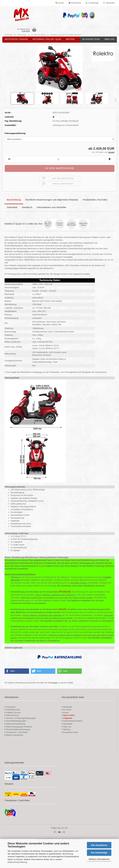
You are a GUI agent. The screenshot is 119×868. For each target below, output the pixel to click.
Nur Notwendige (99, 853)
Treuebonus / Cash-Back (16, 732)
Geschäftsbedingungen (15, 721)
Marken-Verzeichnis (14, 735)
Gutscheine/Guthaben (72, 721)
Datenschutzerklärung (17, 862)
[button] (75, 3)
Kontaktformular (12, 710)
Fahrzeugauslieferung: (15, 133)
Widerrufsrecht (12, 715)
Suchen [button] (60, 3)
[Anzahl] (60, 159)
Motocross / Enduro (16, 39)
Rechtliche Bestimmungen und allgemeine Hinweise (52, 200)
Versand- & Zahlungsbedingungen (20, 718)
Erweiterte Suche (70, 732)
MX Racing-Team (91, 39)
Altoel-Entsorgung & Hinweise (18, 727)
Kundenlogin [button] (92, 3)
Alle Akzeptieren (99, 845)
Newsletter (67, 724)
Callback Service (13, 712)
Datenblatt (12, 207)
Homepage (53, 683)
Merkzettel (109, 3)
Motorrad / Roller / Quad (47, 39)
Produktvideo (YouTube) (95, 200)
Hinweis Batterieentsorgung (17, 729)
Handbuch (27, 207)
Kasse (65, 712)
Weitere (70, 39)
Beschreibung (14, 200)
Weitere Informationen (99, 859)
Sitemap (66, 729)
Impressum (11, 707)
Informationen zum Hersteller (52, 207)
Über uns (109, 39)
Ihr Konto (67, 710)
